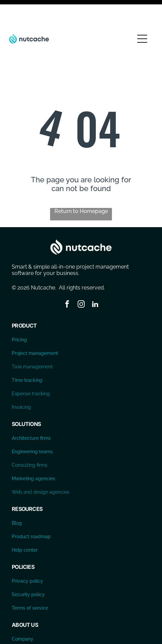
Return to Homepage (81, 188)
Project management (35, 330)
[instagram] (81, 282)
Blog (17, 500)
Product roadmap (31, 514)
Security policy (28, 572)
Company (23, 616)
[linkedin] (95, 282)
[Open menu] (142, 16)
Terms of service (30, 585)
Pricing (19, 317)
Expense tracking (31, 371)
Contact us (24, 630)
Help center (25, 527)
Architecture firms (31, 415)
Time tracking (27, 357)
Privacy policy (27, 558)
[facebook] (67, 282)
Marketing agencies (33, 456)
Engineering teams (32, 429)
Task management (32, 344)
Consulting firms (30, 442)
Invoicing (21, 384)
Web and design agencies (40, 469)
